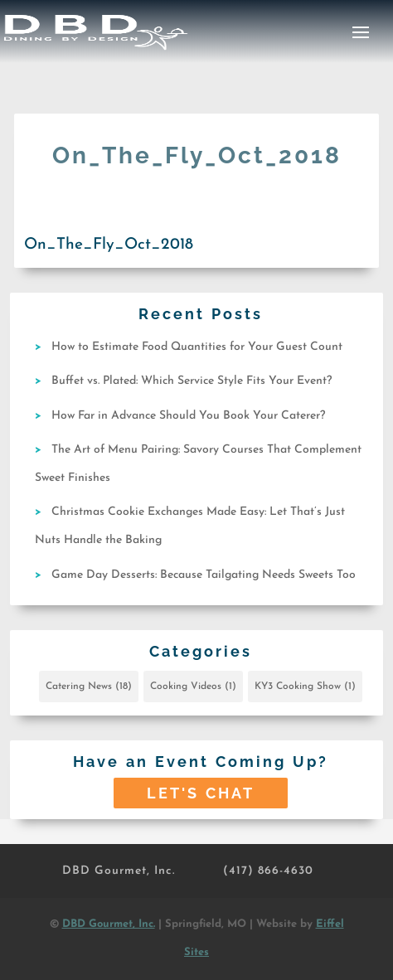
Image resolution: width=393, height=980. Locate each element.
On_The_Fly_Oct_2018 (109, 245)
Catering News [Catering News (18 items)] (89, 686)
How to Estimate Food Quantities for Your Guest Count (197, 347)
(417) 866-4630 (268, 871)
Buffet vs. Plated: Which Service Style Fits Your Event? (192, 381)
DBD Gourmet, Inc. (119, 871)
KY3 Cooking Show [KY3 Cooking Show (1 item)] (305, 686)
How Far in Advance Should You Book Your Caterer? (188, 416)
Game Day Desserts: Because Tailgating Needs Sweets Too (204, 575)
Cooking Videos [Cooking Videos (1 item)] (193, 686)
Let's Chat (201, 793)
